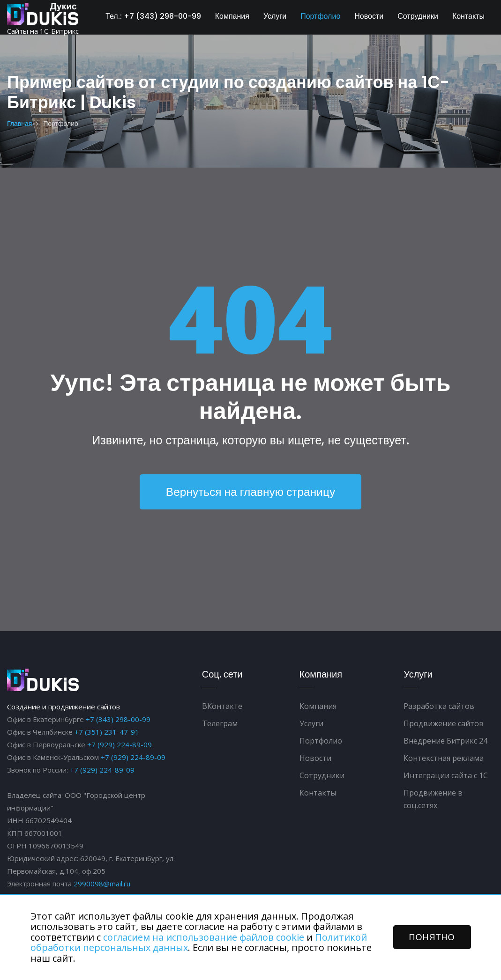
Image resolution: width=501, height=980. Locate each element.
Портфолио (320, 16)
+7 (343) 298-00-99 (118, 719)
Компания (232, 16)
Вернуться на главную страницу (251, 492)
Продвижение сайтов (444, 723)
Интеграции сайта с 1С (446, 775)
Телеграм (220, 723)
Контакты (468, 16)
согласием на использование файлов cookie (204, 937)
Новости (369, 16)
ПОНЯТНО (432, 937)
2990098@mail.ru (102, 884)
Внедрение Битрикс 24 (445, 741)
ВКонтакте (222, 706)
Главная (19, 124)
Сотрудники (418, 16)
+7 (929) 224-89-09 (120, 744)
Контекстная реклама (444, 758)
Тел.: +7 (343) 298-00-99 (153, 16)
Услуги (275, 16)
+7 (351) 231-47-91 (107, 732)
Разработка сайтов (439, 706)
